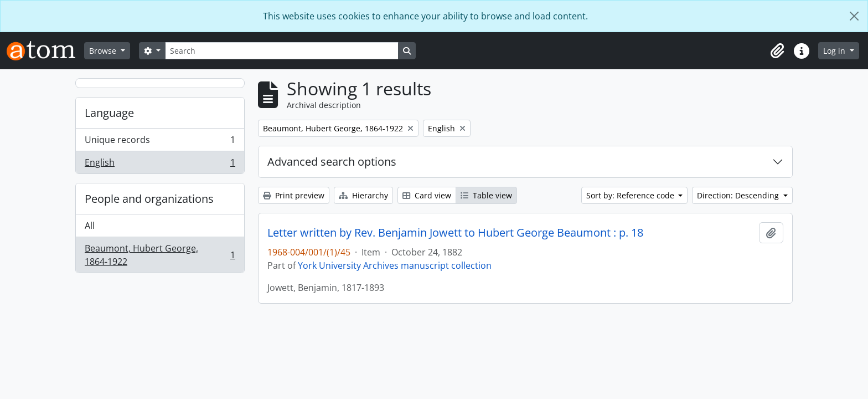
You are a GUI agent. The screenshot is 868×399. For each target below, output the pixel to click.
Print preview (294, 195)
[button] (777, 51)
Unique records (160, 142)
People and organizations (149, 199)
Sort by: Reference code (631, 195)
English (160, 165)
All (90, 226)
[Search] (282, 51)
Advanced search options (332, 162)
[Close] (854, 16)
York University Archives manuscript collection (395, 265)
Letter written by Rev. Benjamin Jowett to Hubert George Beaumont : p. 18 (455, 233)
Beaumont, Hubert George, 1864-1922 (160, 255)
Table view (486, 195)
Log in (835, 51)
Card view (427, 195)
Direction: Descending (739, 195)
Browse (104, 51)
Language (109, 113)
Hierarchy (363, 195)
